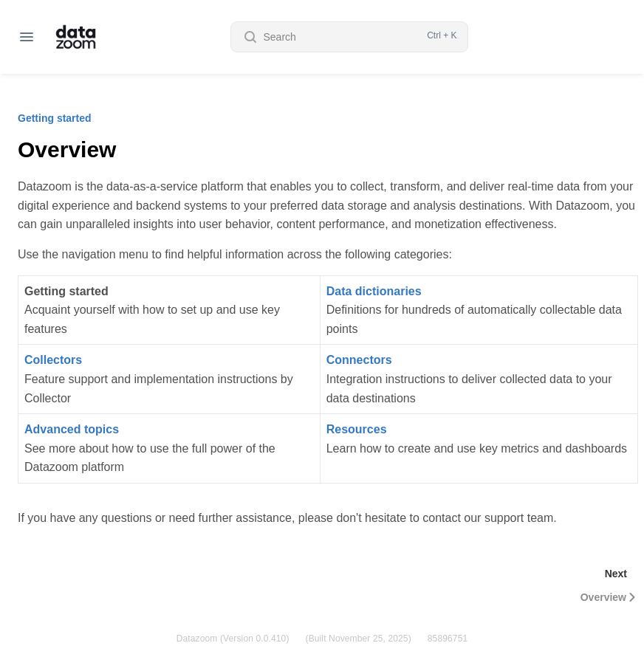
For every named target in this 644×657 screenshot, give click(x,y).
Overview (609, 597)
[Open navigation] (27, 37)
